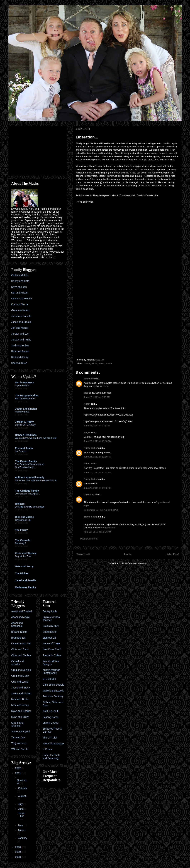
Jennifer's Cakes (52, 655)
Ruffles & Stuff (51, 711)
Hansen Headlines (26, 435)
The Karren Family (26, 461)
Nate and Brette (20, 699)
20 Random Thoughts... (27, 494)
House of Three (51, 643)
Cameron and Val (21, 643)
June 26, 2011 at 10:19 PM (98, 457)
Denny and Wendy (22, 299)
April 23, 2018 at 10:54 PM (97, 532)
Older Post (172, 554)
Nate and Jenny (24, 566)
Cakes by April (51, 626)
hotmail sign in (109, 528)
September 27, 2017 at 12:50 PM (101, 510)
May (21, 825)
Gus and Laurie (20, 682)
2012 (18, 768)
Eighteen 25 (49, 638)
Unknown (89, 495)
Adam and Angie (20, 617)
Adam (87, 404)
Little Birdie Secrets (53, 685)
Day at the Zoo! (23, 556)
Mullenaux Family (25, 587)
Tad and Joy (18, 737)
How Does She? (52, 649)
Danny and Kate (20, 281)
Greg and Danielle (21, 670)
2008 (18, 857)
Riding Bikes (98, 363)
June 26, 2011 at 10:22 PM (98, 472)
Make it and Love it (53, 691)
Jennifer (88, 379)
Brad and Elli (18, 638)
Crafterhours (50, 632)
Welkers (20, 504)
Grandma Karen (20, 310)
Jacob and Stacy (21, 688)
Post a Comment (89, 539)
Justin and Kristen (26, 409)
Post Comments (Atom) (134, 563)
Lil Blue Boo (49, 679)
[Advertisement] (34, 150)
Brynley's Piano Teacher (51, 619)
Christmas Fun (23, 520)
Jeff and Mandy (20, 328)
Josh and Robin (20, 345)
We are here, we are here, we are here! (36, 438)
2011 (18, 773)
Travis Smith (91, 517)
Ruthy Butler (91, 448)
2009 (18, 852)
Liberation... (21, 816)
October (23, 788)
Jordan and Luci (20, 334)
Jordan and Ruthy (21, 340)
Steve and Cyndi (20, 732)
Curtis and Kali (19, 275)
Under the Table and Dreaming (51, 757)
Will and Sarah (19, 749)
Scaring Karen (19, 363)
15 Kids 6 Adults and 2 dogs (30, 507)
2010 (18, 847)
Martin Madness (25, 382)
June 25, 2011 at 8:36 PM (97, 397)
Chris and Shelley (25, 553)
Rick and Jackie (20, 351)
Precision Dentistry (53, 696)
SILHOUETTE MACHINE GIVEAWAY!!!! (36, 480)
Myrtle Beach (22, 385)
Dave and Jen (19, 287)
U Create (48, 749)
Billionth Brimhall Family (30, 477)
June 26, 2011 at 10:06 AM (98, 441)
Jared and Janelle (21, 316)
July (21, 804)
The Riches (22, 573)
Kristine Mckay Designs (51, 663)
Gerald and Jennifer (17, 663)
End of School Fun (25, 398)
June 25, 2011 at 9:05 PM (97, 426)
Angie (87, 432)
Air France (20, 451)
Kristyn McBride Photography (51, 671)
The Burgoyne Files (27, 396)
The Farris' (21, 530)
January (23, 838)
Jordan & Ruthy (24, 422)
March (22, 830)
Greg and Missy (20, 676)
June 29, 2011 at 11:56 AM (98, 488)
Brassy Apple (50, 611)
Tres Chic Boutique (53, 743)
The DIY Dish (50, 738)
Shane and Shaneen (17, 724)
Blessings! (20, 543)
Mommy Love (22, 412)
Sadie (109, 363)
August (22, 796)
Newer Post (83, 554)
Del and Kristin (19, 293)
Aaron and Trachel (21, 611)
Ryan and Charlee (21, 711)
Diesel (87, 363)
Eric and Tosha (20, 304)
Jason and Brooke (21, 322)
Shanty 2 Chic (50, 723)
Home (128, 554)
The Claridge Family (27, 491)
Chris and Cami (20, 649)
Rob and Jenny (20, 357)
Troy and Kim (19, 743)
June (21, 809)
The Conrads (23, 540)
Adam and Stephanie (17, 624)
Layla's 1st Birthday (25, 425)
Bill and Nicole (19, 632)
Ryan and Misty (20, 717)
